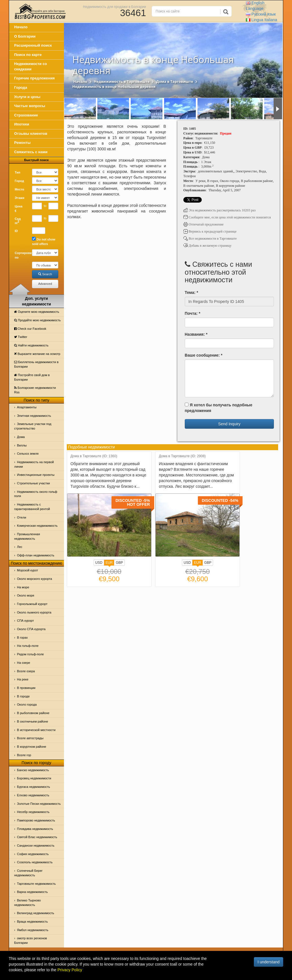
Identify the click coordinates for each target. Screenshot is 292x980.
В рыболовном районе (33, 713)
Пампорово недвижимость (36, 820)
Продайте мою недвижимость (37, 320)
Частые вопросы (30, 106)
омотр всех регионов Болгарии (31, 940)
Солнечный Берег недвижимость (28, 873)
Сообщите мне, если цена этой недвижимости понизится (227, 217)
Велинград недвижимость (36, 913)
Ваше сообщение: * (204, 355)
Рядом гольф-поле (30, 654)
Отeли (22, 517)
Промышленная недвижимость (27, 536)
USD (99, 563)
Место (19, 189)
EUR (109, 563)
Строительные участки (33, 483)
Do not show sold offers (44, 241)
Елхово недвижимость (33, 795)
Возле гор (24, 755)
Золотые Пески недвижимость (39, 804)
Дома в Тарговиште (175, 82)
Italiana (262, 20)
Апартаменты (27, 407)
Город (19, 181)
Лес (20, 547)
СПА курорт (25, 621)
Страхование (26, 115)
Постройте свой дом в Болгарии (32, 377)
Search (45, 274)
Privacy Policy (70, 970)
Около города (27, 704)
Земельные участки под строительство (33, 426)
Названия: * (196, 334)
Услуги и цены (27, 97)
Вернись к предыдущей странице (210, 231)
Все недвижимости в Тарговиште (210, 239)
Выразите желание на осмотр (37, 354)
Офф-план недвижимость (36, 555)
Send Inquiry (229, 424)
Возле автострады (30, 738)
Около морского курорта (35, 579)
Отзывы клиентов (31, 134)
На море (23, 587)
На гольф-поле (28, 646)
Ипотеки (22, 124)
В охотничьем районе (33, 721)
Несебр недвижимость (33, 812)
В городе (23, 696)
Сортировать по (21, 255)
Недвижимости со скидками (31, 66)
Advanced (45, 284)
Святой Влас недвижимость (37, 837)
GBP (119, 563)
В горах (22, 638)
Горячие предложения (34, 78)
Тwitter (21, 337)
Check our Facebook (30, 329)
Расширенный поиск (33, 45)
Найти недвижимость (31, 345)
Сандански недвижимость (36, 845)
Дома (21, 437)
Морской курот (28, 570)
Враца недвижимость (32, 922)
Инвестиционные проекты (36, 475)
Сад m (18, 221)
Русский (261, 14)
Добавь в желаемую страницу (207, 246)
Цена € (19, 209)
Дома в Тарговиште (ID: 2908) (182, 456)
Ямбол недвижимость (33, 930)
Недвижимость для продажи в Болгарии (114, 6)
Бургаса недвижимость (34, 787)
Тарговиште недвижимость (36, 884)
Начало (21, 27)
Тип (18, 172)
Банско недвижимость (33, 770)
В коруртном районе (32, 747)
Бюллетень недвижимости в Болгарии (36, 364)
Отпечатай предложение (204, 224)
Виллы (22, 445)
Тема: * (191, 292)
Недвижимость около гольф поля (36, 494)
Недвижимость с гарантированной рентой (32, 507)
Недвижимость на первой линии (34, 464)
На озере (23, 663)
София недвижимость (33, 854)
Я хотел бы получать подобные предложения (219, 408)
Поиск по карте (28, 55)
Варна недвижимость (32, 892)
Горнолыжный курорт (32, 604)
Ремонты (22, 143)
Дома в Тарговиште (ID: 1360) (94, 456)
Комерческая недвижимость (37, 526)
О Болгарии (25, 36)
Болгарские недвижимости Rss (35, 390)
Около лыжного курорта (34, 612)
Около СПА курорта (31, 629)
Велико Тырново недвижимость (27, 903)
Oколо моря (26, 595)
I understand (269, 962)
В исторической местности (36, 730)
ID (16, 231)
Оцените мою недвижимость (37, 312)
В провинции (26, 688)
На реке (23, 679)
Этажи (20, 198)
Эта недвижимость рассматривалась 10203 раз (220, 210)
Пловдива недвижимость (35, 829)
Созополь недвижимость (35, 862)
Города (21, 87)
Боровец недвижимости (34, 778)
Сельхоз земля (28, 454)
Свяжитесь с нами (31, 152)
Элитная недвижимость (34, 416)
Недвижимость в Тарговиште (122, 82)
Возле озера (26, 671)
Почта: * (193, 313)
